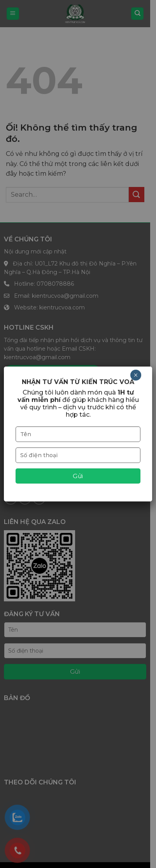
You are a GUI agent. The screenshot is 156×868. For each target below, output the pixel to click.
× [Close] (136, 375)
